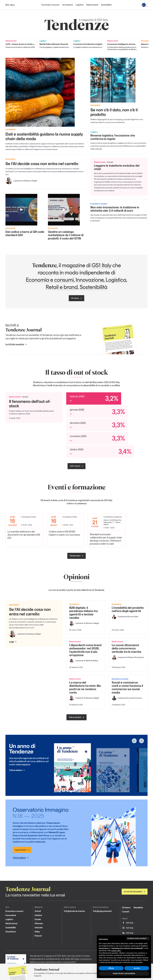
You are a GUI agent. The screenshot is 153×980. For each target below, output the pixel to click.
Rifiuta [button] (111, 968)
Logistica (80, 5)
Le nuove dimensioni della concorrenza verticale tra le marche (126, 648)
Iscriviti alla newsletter (16, 344)
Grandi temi (11, 932)
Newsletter (138, 908)
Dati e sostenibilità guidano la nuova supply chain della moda (44, 136)
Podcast (38, 936)
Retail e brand (92, 5)
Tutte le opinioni (76, 717)
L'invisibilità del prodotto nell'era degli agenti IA (128, 609)
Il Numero (39, 923)
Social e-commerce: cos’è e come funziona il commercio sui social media (127, 687)
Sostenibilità (106, 5)
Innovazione (68, 5)
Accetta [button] (137, 968)
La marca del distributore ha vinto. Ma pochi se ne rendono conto (85, 687)
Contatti (126, 912)
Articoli (38, 911)
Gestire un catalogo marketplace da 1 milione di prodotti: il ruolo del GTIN (66, 235)
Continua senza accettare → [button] (138, 938)
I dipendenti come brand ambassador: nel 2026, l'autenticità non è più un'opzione (85, 650)
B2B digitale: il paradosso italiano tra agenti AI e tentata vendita (83, 613)
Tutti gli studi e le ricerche (74, 911)
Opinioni (38, 915)
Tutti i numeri (76, 466)
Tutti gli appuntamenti (102, 911)
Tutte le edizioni (17, 770)
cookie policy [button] (116, 951)
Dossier (38, 919)
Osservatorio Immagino (41, 813)
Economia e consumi (50, 5)
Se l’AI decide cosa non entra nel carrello (42, 164)
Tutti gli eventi (77, 556)
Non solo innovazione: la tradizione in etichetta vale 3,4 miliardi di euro (115, 209)
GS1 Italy (101, 265)
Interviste (39, 928)
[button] (134, 741)
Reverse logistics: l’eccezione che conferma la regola (113, 137)
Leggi (13, 642)
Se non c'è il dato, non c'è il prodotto (114, 112)
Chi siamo (77, 298)
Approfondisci (22, 850)
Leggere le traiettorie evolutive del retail (117, 167)
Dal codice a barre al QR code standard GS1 (25, 233)
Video (37, 932)
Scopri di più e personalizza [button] (124, 973)
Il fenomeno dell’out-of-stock (30, 404)
